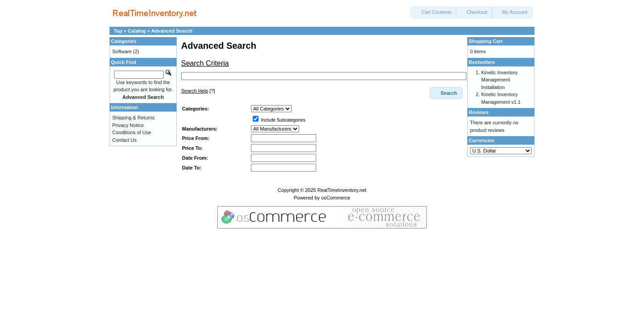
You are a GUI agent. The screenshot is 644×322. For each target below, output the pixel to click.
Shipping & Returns (133, 118)
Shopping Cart (486, 41)
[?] (198, 91)
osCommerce (336, 198)
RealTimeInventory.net (342, 190)
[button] (434, 13)
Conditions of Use (132, 132)
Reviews (479, 112)
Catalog (137, 31)
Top (118, 31)
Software (122, 51)
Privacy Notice (128, 125)
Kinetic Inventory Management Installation (499, 80)
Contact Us (124, 140)
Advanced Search (172, 31)
